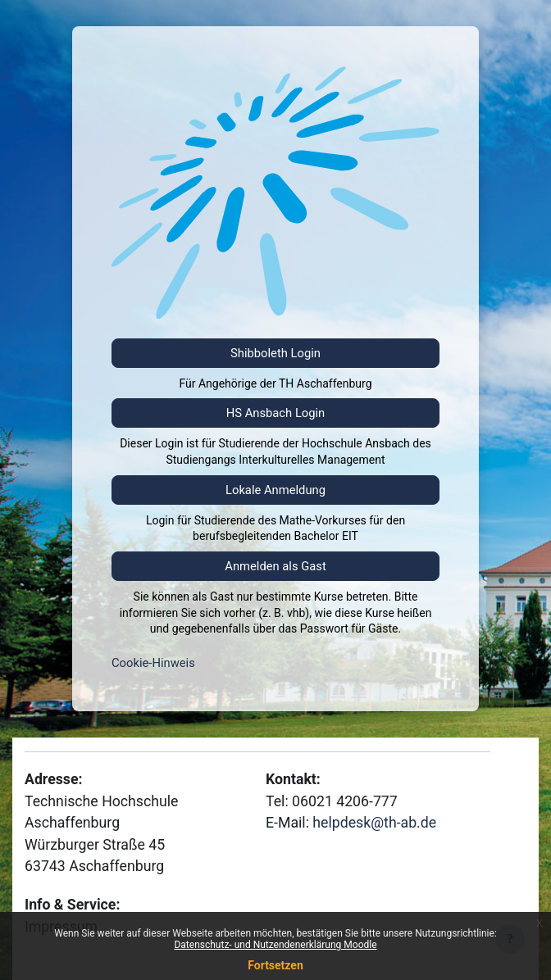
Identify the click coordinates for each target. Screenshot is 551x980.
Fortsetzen (275, 965)
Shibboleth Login (275, 353)
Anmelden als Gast (275, 566)
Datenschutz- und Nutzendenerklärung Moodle (275, 945)
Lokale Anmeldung (275, 490)
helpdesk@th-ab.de (374, 823)
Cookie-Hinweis (153, 663)
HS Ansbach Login (276, 413)
